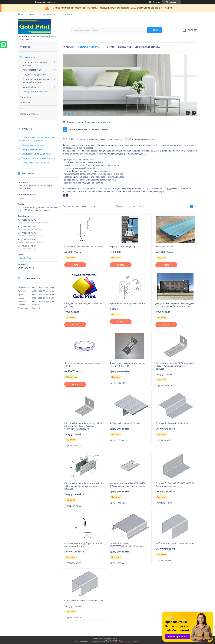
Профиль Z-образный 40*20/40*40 (172, 423)
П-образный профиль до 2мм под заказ (175, 543)
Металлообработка (32, 87)
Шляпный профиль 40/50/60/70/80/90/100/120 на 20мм (127, 545)
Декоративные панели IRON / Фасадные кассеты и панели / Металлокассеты (175, 305)
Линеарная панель (164, 247)
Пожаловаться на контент (130, 641)
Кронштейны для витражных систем (127, 303)
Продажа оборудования (34, 75)
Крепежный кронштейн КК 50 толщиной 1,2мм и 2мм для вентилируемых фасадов (175, 366)
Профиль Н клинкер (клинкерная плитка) (84, 247)
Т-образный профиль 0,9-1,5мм (125, 423)
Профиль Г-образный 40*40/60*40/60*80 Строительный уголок (175, 485)
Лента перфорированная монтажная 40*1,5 (82, 365)
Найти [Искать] (155, 30)
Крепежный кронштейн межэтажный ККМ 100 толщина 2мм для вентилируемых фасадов (84, 486)
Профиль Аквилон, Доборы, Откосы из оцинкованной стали (83, 545)
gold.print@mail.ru (26, 258)
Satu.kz (120, 638)
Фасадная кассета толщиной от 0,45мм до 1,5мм (83, 305)
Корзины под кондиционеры (123, 247)
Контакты (125, 47)
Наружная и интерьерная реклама (35, 64)
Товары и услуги (27, 57)
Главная (68, 47)
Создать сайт (41, 2)
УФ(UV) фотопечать (32, 70)
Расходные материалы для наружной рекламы (36, 81)
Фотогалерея (26, 103)
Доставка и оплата (29, 114)
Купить (75, 265)
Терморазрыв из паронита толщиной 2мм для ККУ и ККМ (128, 365)
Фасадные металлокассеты (36, 92)
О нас (22, 108)
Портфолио (25, 97)
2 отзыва (157, 2)
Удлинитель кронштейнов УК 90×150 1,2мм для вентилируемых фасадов (128, 485)
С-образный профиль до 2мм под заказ (83, 601)
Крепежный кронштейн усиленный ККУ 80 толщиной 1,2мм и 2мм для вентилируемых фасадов (83, 426)
